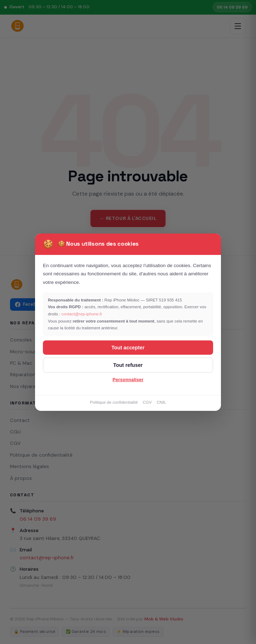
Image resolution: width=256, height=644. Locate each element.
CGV (147, 402)
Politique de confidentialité (114, 402)
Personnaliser (128, 380)
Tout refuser (128, 365)
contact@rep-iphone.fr (82, 314)
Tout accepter (128, 348)
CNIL (161, 402)
